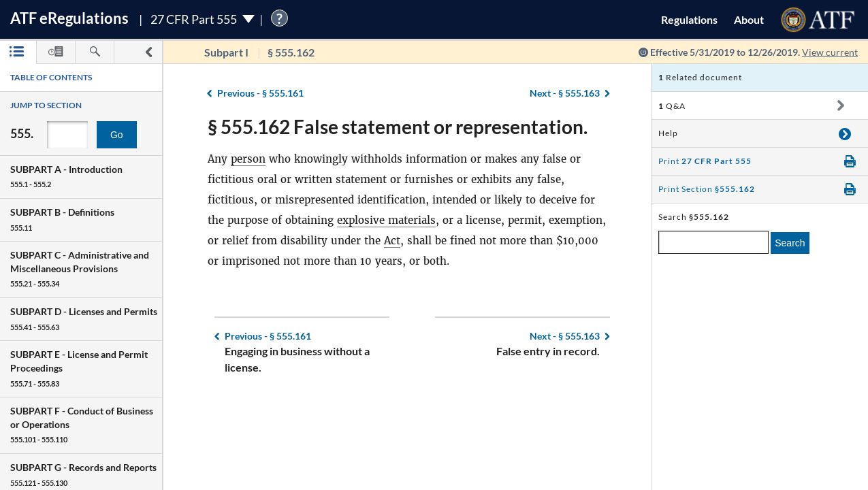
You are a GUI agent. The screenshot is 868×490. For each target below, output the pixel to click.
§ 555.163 (565, 93)
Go (117, 135)
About (749, 19)
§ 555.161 (260, 93)
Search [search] (790, 243)
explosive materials (386, 220)
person (248, 159)
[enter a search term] (713, 242)
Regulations (689, 19)
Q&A (672, 106)
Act (392, 241)
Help (668, 133)
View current (830, 52)
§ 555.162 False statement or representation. (398, 127)
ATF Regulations (69, 18)
